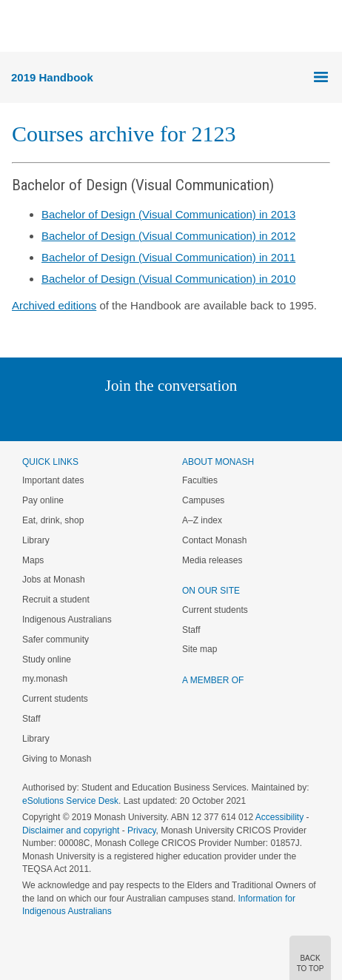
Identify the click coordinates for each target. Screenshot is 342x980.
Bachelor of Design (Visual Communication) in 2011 (168, 257)
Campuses (203, 500)
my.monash (45, 679)
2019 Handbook (52, 77)
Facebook (156, 416)
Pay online (43, 500)
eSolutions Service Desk (70, 801)
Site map (199, 649)
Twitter (128, 416)
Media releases (212, 560)
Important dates (53, 480)
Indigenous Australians (67, 620)
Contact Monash (214, 540)
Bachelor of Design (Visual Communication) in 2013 (168, 214)
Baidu (274, 416)
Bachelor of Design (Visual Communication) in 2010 (168, 279)
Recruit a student (56, 600)
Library (36, 540)
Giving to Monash (57, 759)
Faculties (200, 480)
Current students (55, 699)
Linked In (97, 416)
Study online (47, 660)
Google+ (182, 416)
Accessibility (279, 817)
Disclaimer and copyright (71, 830)
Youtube (242, 416)
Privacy (141, 830)
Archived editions (54, 305)
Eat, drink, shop (53, 520)
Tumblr (212, 416)
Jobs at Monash (54, 580)
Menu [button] (19, 27)
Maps (33, 560)
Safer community (56, 640)
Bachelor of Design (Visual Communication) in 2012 (168, 236)
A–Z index (202, 520)
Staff (31, 719)
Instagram (66, 416)
